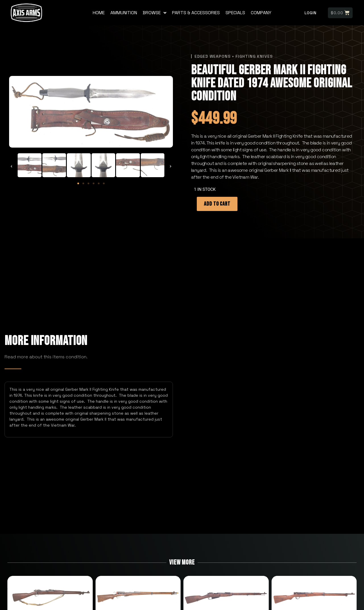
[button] (11, 166)
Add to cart (217, 204)
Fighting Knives (254, 56)
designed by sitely (182, 607)
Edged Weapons (213, 56)
